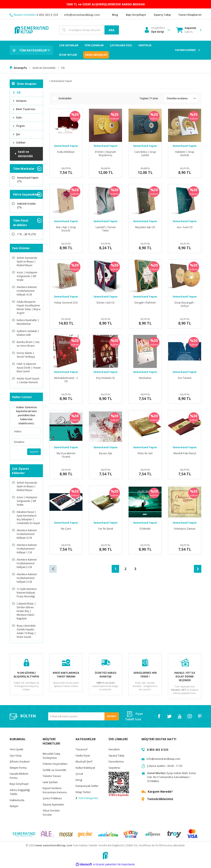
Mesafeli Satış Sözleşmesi (51, 757)
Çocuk (79, 774)
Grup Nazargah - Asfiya (185, 304)
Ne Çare (66, 529)
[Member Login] (155, 30)
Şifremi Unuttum (20, 762)
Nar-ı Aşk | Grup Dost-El (66, 229)
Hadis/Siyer (83, 756)
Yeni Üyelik (16, 750)
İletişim (14, 807)
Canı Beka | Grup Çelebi (145, 154)
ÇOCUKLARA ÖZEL (121, 45)
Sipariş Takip (117, 756)
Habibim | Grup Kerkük (185, 154)
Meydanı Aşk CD (145, 227)
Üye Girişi (16, 756)
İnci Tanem (185, 378)
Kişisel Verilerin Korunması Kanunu (55, 791)
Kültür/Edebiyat (85, 768)
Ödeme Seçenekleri (55, 765)
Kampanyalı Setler (87, 787)
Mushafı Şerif (84, 762)
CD (63, 68)
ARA (112, 30)
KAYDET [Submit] (112, 717)
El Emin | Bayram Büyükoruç (105, 154)
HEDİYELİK (145, 45)
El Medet (145, 529)
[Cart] (186, 30)
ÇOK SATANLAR (69, 45)
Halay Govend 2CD (66, 303)
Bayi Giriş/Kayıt (19, 785)
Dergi (79, 780)
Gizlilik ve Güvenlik (54, 771)
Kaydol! (34, 452)
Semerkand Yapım (66, 146)
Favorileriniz (116, 762)
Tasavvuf (81, 750)
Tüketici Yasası (52, 777)
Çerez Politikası (52, 799)
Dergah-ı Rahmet (145, 303)
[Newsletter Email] (84, 717)
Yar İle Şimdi (106, 529)
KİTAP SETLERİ (68, 55)
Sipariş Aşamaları (53, 805)
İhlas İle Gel (145, 453)
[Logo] (31, 30)
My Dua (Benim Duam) (66, 455)
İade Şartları (50, 783)
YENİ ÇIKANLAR (94, 45)
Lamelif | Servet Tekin (106, 229)
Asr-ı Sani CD (185, 227)
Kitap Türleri (83, 793)
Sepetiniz (114, 768)
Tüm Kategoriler (87, 799)
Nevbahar (145, 378)
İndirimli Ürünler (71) (26, 206)
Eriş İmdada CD (106, 378)
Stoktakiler (65, 98)
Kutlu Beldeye (66, 152)
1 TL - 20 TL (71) (26, 234)
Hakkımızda (17, 801)
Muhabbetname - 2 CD (66, 380)
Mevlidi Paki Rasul (185, 453)
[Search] (89, 30)
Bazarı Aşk (106, 453)
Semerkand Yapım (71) (28, 180)
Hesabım (114, 750)
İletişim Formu (18, 768)
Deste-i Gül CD (106, 303)
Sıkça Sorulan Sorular (51, 813)
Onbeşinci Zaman (185, 529)
